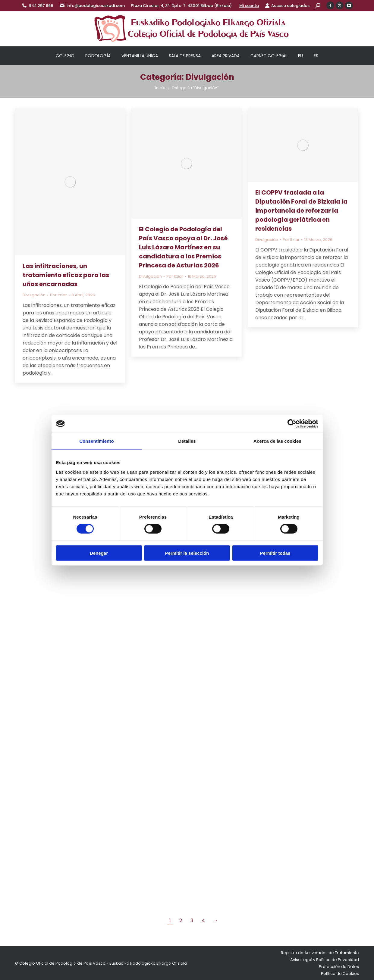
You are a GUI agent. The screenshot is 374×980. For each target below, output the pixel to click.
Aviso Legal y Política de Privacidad (325, 960)
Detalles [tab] (187, 441)
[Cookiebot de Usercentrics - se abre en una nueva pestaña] (292, 424)
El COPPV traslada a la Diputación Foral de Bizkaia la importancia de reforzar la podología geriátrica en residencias (301, 211)
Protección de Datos (339, 967)
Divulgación (34, 295)
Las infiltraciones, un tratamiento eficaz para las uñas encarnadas (66, 275)
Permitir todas (275, 553)
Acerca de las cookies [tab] (277, 441)
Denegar (99, 553)
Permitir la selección (187, 553)
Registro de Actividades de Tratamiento (320, 953)
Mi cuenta (249, 6)
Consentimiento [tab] (97, 441)
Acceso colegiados (287, 6)
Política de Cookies (340, 974)
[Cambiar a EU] (300, 56)
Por (58, 295)
